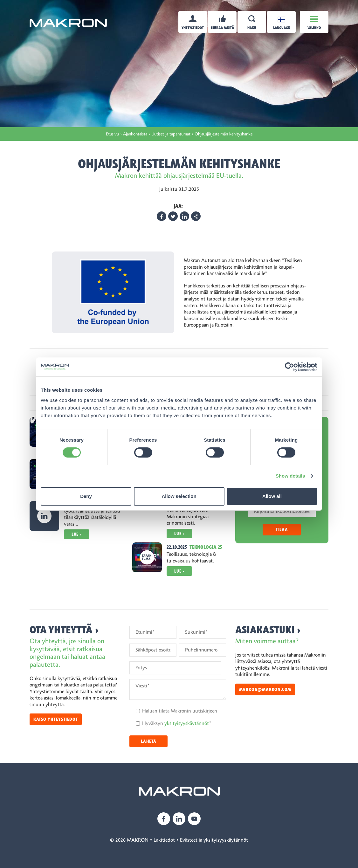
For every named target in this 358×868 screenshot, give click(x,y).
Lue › (77, 534)
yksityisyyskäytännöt (187, 723)
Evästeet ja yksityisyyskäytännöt (214, 840)
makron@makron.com (265, 689)
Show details (290, 476)
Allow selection (179, 496)
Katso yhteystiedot (56, 719)
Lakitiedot (164, 840)
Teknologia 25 (206, 547)
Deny (86, 496)
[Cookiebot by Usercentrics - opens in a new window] (289, 367)
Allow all (272, 496)
